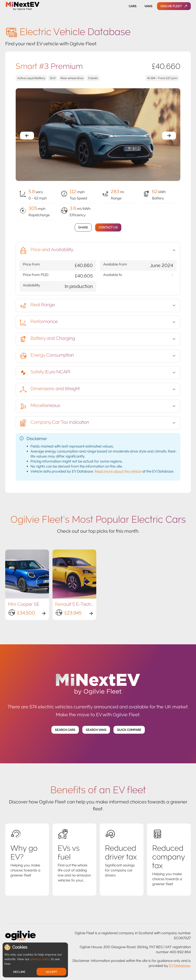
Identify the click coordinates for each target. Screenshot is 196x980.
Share (83, 227)
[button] (98, 250)
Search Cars (65, 730)
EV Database (180, 966)
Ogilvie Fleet (174, 6)
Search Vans (96, 730)
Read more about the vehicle (118, 471)
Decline (19, 972)
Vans (148, 6)
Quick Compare (129, 730)
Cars (133, 6)
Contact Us (108, 227)
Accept (52, 972)
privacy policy (40, 959)
